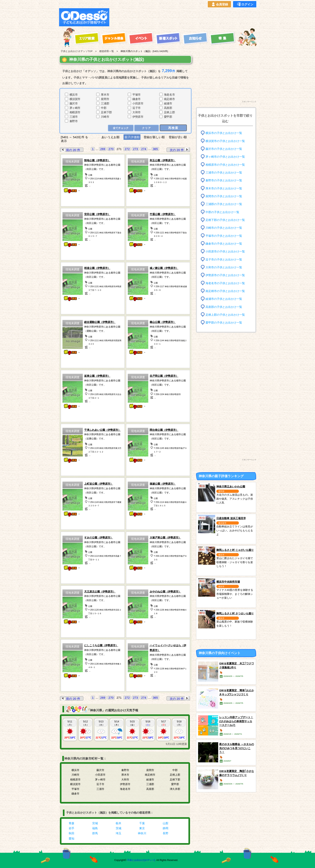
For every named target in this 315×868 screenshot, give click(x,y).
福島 (95, 828)
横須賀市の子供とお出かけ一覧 (225, 141)
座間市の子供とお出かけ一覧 (224, 196)
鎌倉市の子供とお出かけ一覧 (224, 244)
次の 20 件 (180, 150)
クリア (147, 128)
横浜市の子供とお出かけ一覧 (224, 133)
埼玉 (119, 833)
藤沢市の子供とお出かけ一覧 (224, 149)
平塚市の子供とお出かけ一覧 (224, 236)
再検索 (173, 128)
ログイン (245, 4)
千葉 (142, 823)
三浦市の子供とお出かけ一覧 (224, 173)
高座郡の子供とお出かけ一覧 (224, 307)
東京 (142, 828)
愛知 (72, 838)
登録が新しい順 (154, 137)
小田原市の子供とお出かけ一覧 (225, 252)
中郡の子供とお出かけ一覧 (222, 212)
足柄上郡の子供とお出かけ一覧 (225, 315)
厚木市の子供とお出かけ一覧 (224, 188)
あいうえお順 (110, 137)
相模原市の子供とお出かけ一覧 (225, 165)
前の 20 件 (70, 150)
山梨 (166, 823)
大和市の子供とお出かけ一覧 (224, 267)
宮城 (95, 823)
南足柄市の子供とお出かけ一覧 (225, 291)
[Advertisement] (184, 17)
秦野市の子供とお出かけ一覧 (224, 180)
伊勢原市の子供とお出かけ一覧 (225, 275)
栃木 (119, 823)
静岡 (166, 828)
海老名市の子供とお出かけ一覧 (225, 283)
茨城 (119, 828)
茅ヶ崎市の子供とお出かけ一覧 (225, 157)
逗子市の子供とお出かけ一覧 (224, 259)
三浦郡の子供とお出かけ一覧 (224, 204)
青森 (72, 823)
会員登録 (219, 4)
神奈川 (142, 833)
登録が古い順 (178, 137)
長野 (166, 833)
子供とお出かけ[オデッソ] (141, 860)
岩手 (72, 828)
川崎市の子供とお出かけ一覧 (224, 228)
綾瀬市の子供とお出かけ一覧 (224, 299)
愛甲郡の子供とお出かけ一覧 (224, 323)
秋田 (72, 833)
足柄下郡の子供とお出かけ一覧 (225, 220)
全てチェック (121, 128)
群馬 (95, 833)
